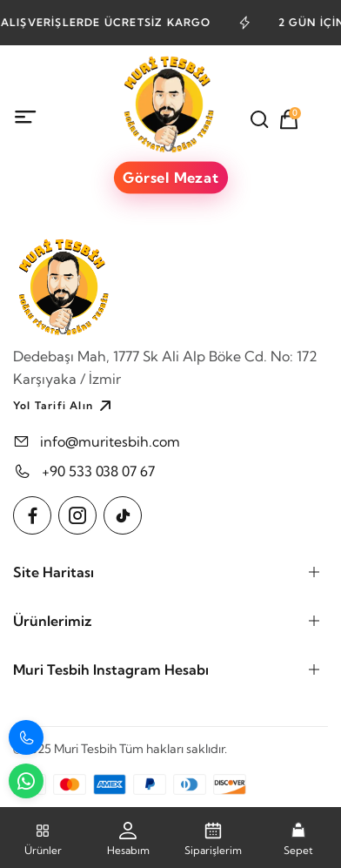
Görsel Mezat (170, 178)
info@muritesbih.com (110, 441)
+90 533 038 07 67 (98, 471)
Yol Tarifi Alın (64, 406)
